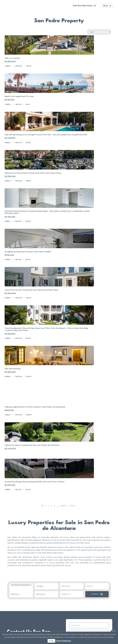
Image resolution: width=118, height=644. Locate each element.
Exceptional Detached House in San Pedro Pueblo (85, 172)
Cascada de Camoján (97, 581)
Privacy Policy (82, 515)
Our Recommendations (20, 571)
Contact (58, 588)
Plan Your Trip (58, 581)
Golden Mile (97, 569)
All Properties (20, 587)
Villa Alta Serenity (15, 279)
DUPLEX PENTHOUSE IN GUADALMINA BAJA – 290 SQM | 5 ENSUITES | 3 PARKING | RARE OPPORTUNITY (32, 175)
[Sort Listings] (99, 32)
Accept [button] (51, 641)
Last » (73, 353)
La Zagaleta (97, 588)
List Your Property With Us (58, 577)
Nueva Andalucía (97, 585)
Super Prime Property (20, 579)
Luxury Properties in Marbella (20, 583)
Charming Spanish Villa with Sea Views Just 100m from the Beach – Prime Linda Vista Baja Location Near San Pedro (85, 228)
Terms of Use (102, 513)
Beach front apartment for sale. (76, 72)
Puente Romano (97, 573)
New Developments (20, 575)
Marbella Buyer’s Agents (58, 573)
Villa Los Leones (15, 72)
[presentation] (87, 532)
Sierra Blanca (97, 577)
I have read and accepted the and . (90, 514)
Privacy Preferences (63, 641)
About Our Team (58, 569)
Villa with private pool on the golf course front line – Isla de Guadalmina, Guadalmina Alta (31, 122)
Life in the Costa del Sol (58, 585)
